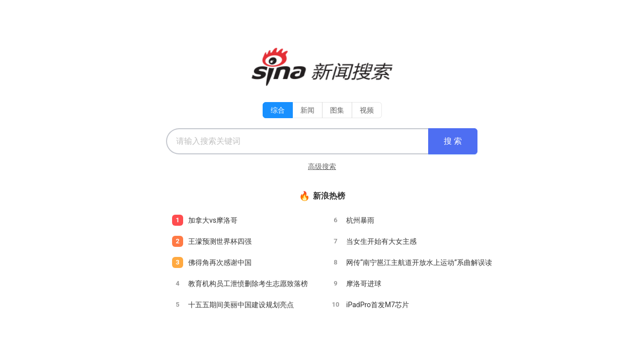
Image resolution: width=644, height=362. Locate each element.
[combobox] (297, 141)
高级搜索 (322, 166)
